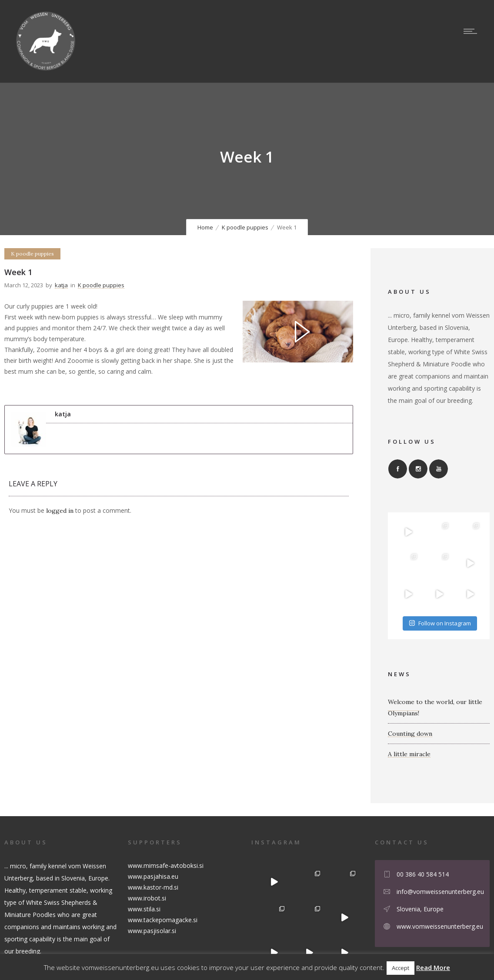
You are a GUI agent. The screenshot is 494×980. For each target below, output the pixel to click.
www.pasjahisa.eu (153, 876)
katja (61, 285)
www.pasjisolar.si (152, 931)
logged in (60, 511)
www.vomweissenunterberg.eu (440, 926)
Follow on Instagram (440, 623)
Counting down (410, 734)
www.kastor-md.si (153, 887)
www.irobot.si (147, 898)
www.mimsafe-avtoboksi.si (166, 865)
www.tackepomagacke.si (163, 920)
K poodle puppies (245, 227)
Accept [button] (401, 968)
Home (205, 227)
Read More (433, 967)
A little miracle (409, 754)
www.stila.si (144, 909)
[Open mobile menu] (472, 31)
